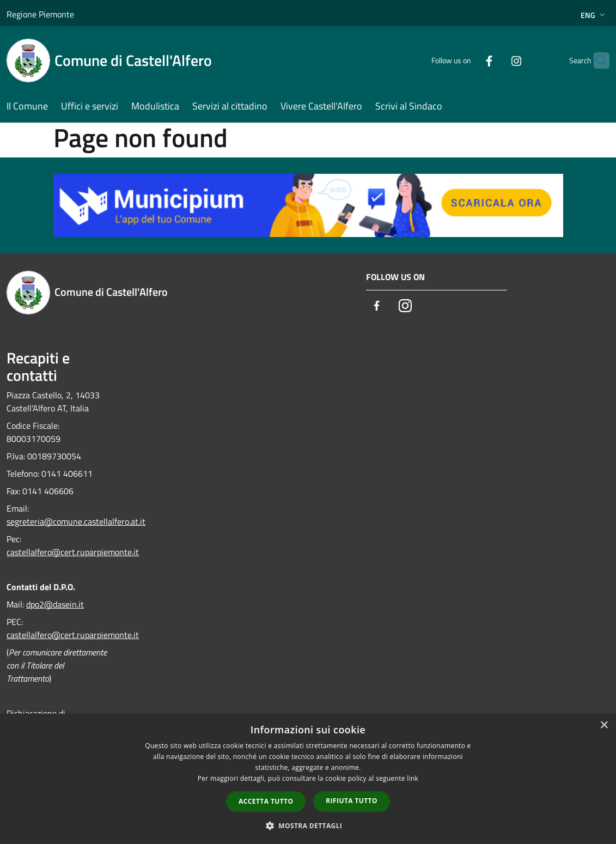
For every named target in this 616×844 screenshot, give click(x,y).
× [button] (604, 725)
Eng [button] (594, 15)
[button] (308, 825)
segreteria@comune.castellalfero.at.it (76, 521)
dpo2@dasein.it (55, 604)
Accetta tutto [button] (266, 801)
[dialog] (308, 779)
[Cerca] (596, 60)
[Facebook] (468, 60)
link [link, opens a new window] (413, 778)
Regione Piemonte (40, 14)
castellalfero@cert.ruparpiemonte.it (73, 552)
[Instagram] (495, 60)
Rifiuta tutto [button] (352, 801)
